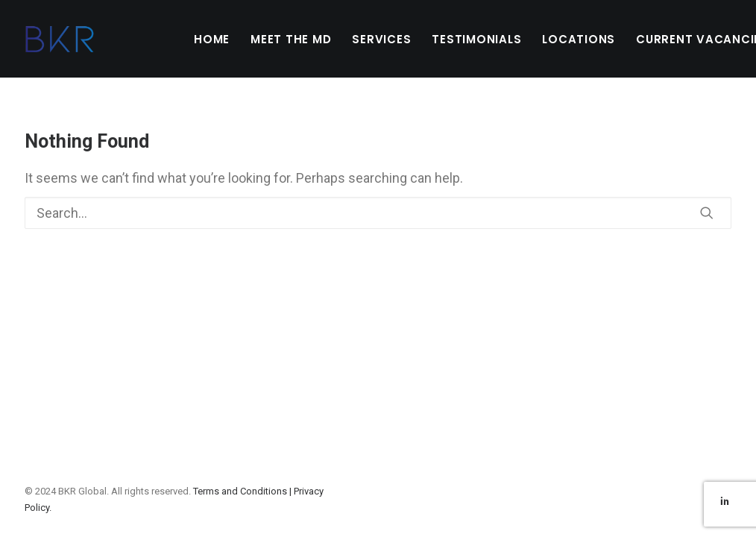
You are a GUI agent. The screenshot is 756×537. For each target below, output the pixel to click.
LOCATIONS (579, 39)
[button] (707, 213)
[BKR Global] (60, 39)
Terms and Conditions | (243, 491)
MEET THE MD (291, 39)
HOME (212, 39)
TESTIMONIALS (476, 39)
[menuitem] (212, 39)
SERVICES (381, 39)
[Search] (378, 213)
